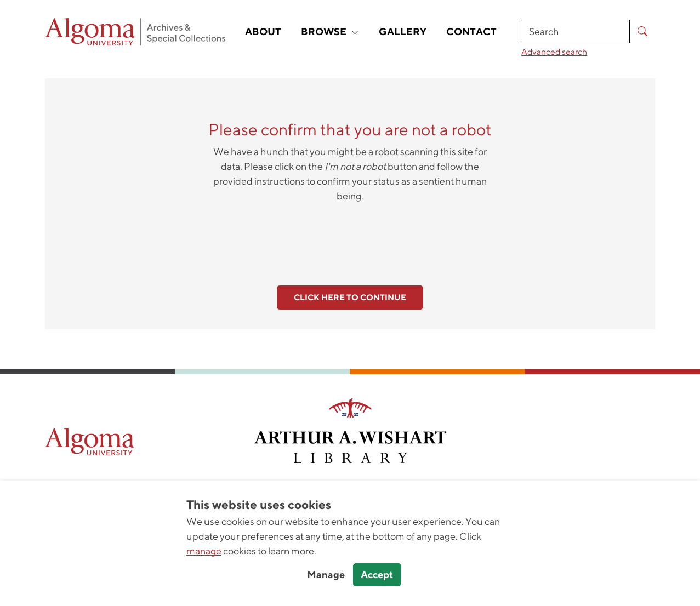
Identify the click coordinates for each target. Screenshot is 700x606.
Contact (471, 32)
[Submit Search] (642, 32)
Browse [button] (330, 32)
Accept (377, 574)
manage (204, 551)
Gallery (403, 32)
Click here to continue (350, 297)
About (263, 32)
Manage (326, 574)
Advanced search (554, 52)
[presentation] (350, 238)
